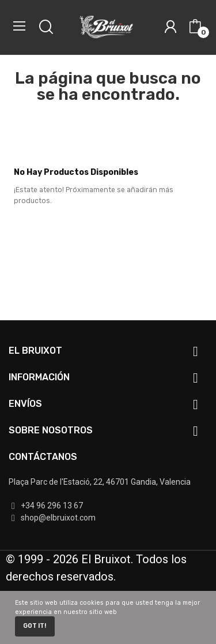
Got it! (35, 626)
